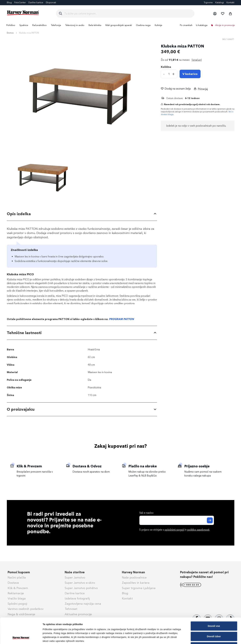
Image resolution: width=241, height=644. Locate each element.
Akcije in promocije (225, 25)
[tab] (82, 214)
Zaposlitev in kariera (136, 583)
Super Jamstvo (75, 578)
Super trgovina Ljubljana (139, 588)
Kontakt (230, 3)
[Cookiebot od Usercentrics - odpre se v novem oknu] (21, 638)
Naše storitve (75, 572)
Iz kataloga (202, 25)
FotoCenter (20, 3)
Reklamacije (16, 593)
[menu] (121, 25)
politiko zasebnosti (198, 530)
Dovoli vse (214, 602)
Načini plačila (17, 578)
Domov (10, 33)
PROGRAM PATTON (121, 319)
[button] (215, 13)
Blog (9, 3)
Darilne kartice (36, 3)
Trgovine (208, 3)
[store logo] (23, 13)
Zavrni (214, 623)
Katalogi (220, 3)
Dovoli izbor (214, 612)
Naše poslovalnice (134, 578)
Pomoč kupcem (19, 572)
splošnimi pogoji (174, 530)
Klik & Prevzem (18, 588)
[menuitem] (11, 25)
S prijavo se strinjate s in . (175, 530)
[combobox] (128, 13)
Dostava (13, 583)
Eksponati (51, 3)
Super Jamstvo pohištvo (81, 588)
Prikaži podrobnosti (169, 638)
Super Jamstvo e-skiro (80, 583)
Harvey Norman (133, 572)
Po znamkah (186, 25)
